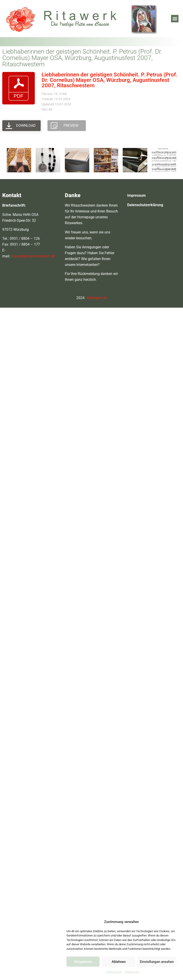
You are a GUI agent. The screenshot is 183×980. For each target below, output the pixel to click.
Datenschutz (114, 972)
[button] (175, 19)
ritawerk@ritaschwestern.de (33, 256)
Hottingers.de (96, 298)
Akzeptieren (83, 962)
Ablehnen (119, 962)
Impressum (132, 972)
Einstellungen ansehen (157, 962)
